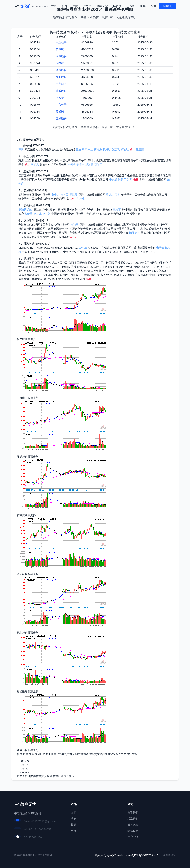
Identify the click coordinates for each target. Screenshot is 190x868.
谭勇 (21, 149)
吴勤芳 (22, 210)
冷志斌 (113, 180)
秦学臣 (98, 164)
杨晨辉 (89, 164)
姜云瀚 (81, 164)
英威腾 (60, 49)
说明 (73, 812)
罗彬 (118, 195)
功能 (73, 819)
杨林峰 (83, 248)
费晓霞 (29, 214)
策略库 (144, 6)
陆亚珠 (133, 233)
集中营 (87, 6)
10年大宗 (102, 6)
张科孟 (65, 195)
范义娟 (46, 214)
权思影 (107, 149)
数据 (73, 825)
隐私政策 (133, 831)
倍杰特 (60, 63)
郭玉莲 (140, 149)
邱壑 (30, 210)
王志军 (117, 210)
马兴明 (128, 180)
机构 (65, 6)
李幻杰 (35, 164)
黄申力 (56, 195)
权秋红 (125, 149)
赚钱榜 (117, 6)
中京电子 (61, 42)
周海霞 (73, 195)
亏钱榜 (131, 6)
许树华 (72, 164)
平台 (73, 831)
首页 (54, 6)
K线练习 (168, 6)
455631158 (35, 837)
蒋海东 (98, 149)
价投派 (25, 6)
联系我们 (133, 819)
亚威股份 (61, 56)
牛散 (75, 6)
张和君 (74, 225)
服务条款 (133, 825)
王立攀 (80, 149)
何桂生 (81, 199)
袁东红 (89, 149)
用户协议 (133, 837)
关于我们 (133, 812)
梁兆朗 (110, 195)
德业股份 (61, 77)
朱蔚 (121, 180)
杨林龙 (38, 214)
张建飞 (116, 149)
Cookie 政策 (169, 855)
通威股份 (61, 70)
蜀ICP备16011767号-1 (145, 855)
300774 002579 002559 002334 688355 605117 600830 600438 (87, 765)
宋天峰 (160, 248)
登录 (154, 6)
